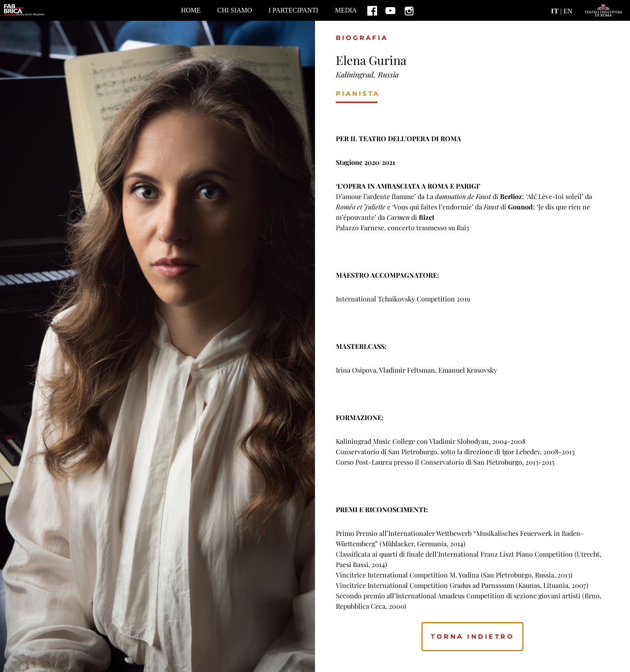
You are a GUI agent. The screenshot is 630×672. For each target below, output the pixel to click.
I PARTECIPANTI (294, 10)
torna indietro (472, 636)
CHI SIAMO (235, 10)
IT (555, 11)
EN (568, 11)
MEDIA (346, 10)
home (191, 10)
